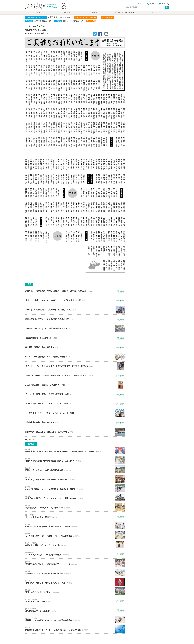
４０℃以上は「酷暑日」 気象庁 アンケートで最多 (75, 404)
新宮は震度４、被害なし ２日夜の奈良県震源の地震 (75, 319)
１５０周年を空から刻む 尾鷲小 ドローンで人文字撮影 (75, 535)
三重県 (95, 13)
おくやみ (155, 13)
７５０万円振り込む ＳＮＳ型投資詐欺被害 (75, 554)
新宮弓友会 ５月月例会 (75, 601)
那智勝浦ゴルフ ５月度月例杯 (75, 610)
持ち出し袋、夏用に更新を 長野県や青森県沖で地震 (75, 394)
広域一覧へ (31, 440)
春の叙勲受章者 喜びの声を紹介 (75, 338)
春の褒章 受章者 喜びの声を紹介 (75, 347)
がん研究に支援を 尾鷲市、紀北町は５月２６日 (75, 385)
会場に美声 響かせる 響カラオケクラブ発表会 (75, 582)
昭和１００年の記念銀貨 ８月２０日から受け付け (75, 357)
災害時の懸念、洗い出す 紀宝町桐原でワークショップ (75, 563)
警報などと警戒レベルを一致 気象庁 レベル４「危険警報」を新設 (75, 300)
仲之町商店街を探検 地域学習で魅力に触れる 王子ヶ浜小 (75, 460)
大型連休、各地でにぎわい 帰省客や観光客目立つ (75, 329)
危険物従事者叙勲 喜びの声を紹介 (75, 422)
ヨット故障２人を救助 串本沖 (75, 516)
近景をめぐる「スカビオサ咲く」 (75, 591)
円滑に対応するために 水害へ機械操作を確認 (75, 469)
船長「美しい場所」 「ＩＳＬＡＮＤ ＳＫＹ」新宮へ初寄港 (75, 497)
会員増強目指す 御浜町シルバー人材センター (75, 507)
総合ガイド (153, 4)
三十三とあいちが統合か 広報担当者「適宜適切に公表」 (75, 310)
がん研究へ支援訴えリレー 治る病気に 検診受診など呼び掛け (75, 488)
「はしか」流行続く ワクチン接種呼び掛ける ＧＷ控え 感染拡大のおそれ (75, 376)
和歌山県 (67, 13)
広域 (45, 26)
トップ (39, 13)
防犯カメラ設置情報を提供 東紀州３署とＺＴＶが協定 (75, 526)
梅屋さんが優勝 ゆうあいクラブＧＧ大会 (75, 544)
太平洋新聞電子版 (40, 6)
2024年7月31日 (34, 33)
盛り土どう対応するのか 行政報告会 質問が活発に (75, 479)
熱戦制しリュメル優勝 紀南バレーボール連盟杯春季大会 (75, 619)
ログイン (142, 4)
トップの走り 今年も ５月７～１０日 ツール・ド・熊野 (75, 413)
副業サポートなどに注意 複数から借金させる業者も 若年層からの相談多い (75, 291)
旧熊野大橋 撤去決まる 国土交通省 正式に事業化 (75, 432)
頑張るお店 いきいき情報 (125, 13)
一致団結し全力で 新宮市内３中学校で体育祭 (75, 573)
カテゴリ (37, 26)
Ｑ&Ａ (162, 4)
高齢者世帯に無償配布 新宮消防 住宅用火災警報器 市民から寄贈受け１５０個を (75, 451)
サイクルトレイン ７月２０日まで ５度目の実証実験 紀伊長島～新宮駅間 (75, 366)
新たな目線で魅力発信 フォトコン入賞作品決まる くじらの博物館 (75, 629)
